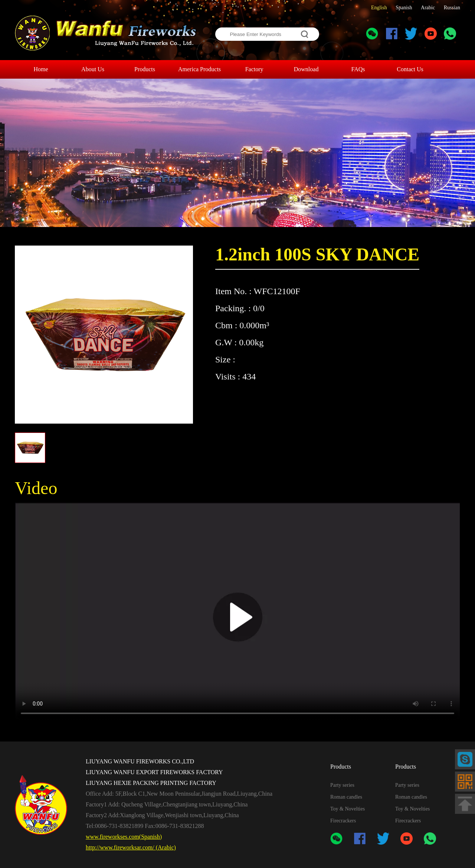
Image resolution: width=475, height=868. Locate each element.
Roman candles (346, 797)
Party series (342, 785)
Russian (452, 8)
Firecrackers (343, 821)
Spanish (404, 8)
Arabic (428, 8)
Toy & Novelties (348, 809)
